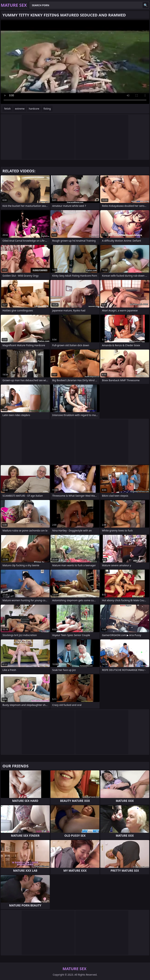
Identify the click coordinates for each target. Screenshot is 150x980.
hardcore (34, 109)
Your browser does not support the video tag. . (75, 62)
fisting (47, 109)
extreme (20, 109)
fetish (8, 109)
